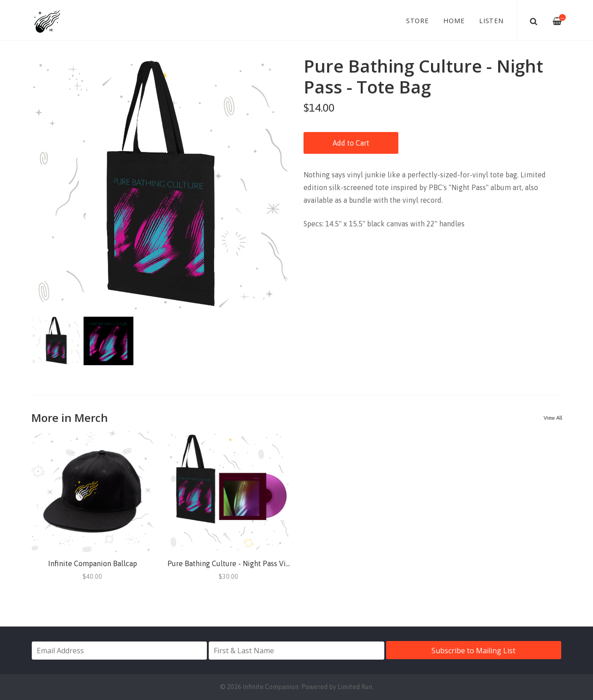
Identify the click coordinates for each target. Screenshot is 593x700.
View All (553, 418)
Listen (491, 21)
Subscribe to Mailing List (473, 651)
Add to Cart (351, 143)
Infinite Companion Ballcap (93, 563)
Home (454, 21)
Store (417, 21)
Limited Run (355, 687)
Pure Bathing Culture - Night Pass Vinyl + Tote (243, 563)
